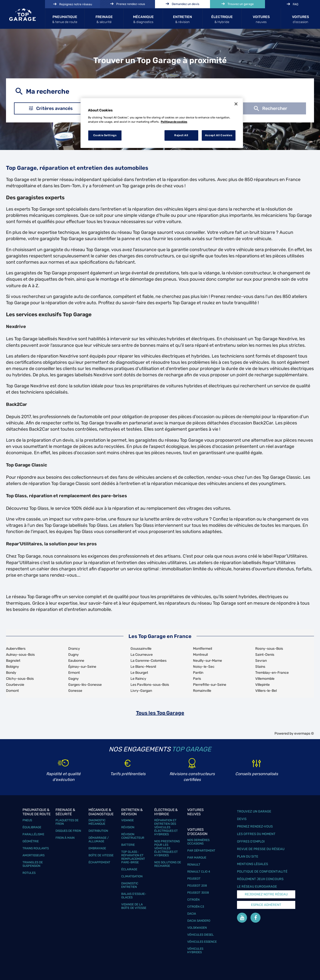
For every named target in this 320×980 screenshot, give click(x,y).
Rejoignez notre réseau (266, 894)
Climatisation (132, 876)
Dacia (192, 914)
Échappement (99, 862)
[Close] (236, 104)
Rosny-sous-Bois (269, 649)
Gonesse (75, 691)
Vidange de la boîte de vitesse (134, 906)
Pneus (27, 820)
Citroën (193, 900)
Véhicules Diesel (200, 935)
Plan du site (248, 856)
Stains (260, 667)
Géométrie (31, 841)
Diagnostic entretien (130, 885)
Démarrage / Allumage (99, 840)
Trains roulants (36, 848)
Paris (197, 679)
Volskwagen (197, 928)
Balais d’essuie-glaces (134, 896)
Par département (201, 851)
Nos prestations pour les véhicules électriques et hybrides (167, 848)
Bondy (11, 673)
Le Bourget (139, 673)
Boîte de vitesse (101, 855)
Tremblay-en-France (272, 673)
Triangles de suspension (33, 864)
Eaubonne (76, 661)
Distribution (98, 831)
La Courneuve (142, 655)
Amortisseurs (33, 855)
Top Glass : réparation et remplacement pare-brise (133, 857)
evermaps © (304, 733)
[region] (162, 123)
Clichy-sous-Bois (20, 679)
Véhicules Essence (202, 942)
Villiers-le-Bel (266, 691)
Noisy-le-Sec (204, 667)
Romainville (202, 691)
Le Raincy (138, 679)
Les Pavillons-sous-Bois (150, 685)
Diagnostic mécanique (97, 822)
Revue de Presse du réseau (261, 849)
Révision (128, 827)
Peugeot (194, 879)
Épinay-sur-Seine (82, 667)
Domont (12, 691)
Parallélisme (33, 834)
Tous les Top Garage (160, 713)
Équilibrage (32, 827)
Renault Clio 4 (199, 872)
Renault (194, 865)
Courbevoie (15, 685)
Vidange (127, 820)
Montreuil (200, 655)
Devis (242, 819)
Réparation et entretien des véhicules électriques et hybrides (166, 827)
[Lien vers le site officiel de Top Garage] (22, 15)
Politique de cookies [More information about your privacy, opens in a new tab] (174, 122)
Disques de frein (68, 831)
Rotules (29, 873)
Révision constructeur (133, 836)
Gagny (73, 679)
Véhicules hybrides (195, 950)
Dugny (73, 655)
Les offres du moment (256, 834)
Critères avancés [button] (50, 108)
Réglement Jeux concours (260, 879)
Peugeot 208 (197, 886)
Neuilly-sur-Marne (207, 661)
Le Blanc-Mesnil (143, 667)
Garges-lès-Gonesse (85, 685)
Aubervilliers (16, 649)
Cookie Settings (105, 135)
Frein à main (65, 838)
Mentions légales (252, 864)
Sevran (261, 661)
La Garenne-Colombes (148, 661)
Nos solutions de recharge (168, 864)
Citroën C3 (196, 907)
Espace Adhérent (266, 905)
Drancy (74, 649)
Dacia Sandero (199, 921)
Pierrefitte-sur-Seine (210, 685)
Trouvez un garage (254, 811)
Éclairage (129, 869)
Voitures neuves (195, 812)
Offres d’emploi (251, 841)
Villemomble (265, 679)
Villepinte (262, 685)
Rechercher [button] (270, 108)
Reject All (181, 135)
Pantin (198, 673)
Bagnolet (13, 661)
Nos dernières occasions (198, 842)
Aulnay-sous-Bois (20, 655)
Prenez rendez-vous (255, 826)
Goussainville (141, 649)
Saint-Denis (265, 655)
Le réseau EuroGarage (257, 886)
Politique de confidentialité (262, 871)
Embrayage (97, 848)
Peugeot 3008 (198, 893)
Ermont (74, 673)
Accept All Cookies (219, 135)
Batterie (128, 845)
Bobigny (12, 667)
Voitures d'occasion (197, 832)
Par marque (197, 858)
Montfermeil (202, 649)
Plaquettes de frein (67, 822)
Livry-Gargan (141, 691)
